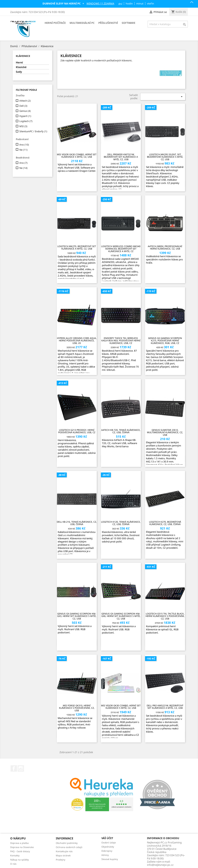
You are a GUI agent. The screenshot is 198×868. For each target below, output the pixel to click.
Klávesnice (23, 56)
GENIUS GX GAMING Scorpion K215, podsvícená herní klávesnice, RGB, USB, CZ (165, 341)
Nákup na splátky (20, 860)
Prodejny (61, 860)
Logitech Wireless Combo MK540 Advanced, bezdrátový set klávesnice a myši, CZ (121, 249)
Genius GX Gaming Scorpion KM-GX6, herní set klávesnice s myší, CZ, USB (121, 616)
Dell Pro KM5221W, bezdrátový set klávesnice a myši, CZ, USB (165, 707)
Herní (19, 63)
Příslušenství (108, 23)
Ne (23, 150)
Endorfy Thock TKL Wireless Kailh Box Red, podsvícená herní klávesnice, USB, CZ (121, 341)
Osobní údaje (109, 843)
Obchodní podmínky (67, 843)
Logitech (26, 121)
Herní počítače (55, 23)
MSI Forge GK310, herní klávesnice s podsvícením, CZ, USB (77, 708)
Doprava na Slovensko (22, 847)
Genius (25, 111)
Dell (23, 106)
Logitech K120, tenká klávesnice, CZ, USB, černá (121, 523)
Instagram (21, 768)
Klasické (21, 67)
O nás (13, 864)
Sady (19, 72)
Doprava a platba (19, 843)
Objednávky (108, 847)
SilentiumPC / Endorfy (33, 131)
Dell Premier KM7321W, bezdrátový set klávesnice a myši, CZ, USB (121, 157)
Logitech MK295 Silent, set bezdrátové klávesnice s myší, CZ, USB (165, 157)
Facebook (14, 768)
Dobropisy (107, 851)
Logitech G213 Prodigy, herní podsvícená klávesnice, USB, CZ (77, 431)
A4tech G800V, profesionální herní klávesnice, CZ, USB (165, 248)
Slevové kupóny (110, 859)
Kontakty (15, 855)
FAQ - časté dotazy (20, 851)
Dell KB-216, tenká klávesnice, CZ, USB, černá (77, 523)
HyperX (25, 116)
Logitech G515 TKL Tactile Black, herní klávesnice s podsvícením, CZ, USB (165, 616)
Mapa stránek (63, 855)
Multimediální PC (82, 23)
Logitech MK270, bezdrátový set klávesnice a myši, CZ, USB (77, 248)
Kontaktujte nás (64, 851)
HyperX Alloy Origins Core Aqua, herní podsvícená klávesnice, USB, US (77, 341)
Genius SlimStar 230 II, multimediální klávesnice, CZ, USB (165, 432)
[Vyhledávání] (168, 24)
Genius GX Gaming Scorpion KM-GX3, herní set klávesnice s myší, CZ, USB (77, 616)
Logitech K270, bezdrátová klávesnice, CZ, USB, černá (165, 523)
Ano (24, 145)
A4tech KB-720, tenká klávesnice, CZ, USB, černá (121, 431)
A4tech (25, 101)
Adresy (105, 855)
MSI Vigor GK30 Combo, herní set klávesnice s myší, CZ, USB (77, 156)
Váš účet (107, 838)
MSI (23, 126)
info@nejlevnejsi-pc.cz (160, 865)
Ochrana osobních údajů (69, 847)
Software (129, 23)
